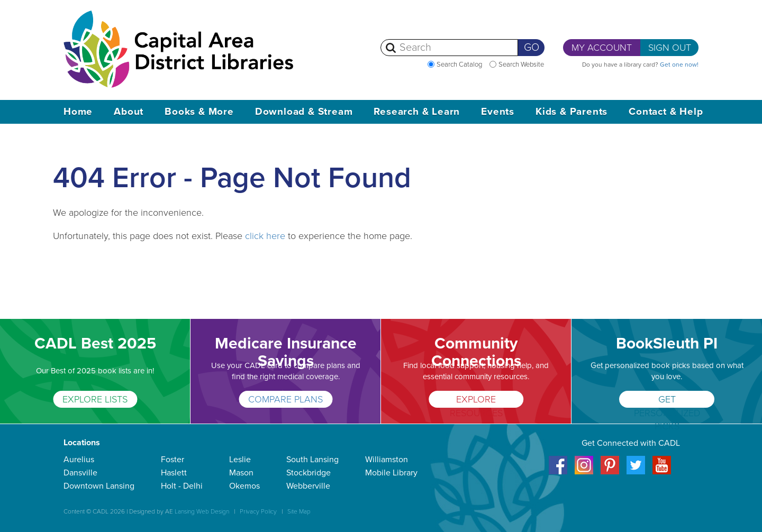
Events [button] (498, 112)
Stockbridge (309, 473)
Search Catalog (459, 65)
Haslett (174, 473)
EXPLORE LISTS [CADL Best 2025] (95, 399)
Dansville (80, 473)
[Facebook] (558, 472)
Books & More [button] (199, 112)
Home (78, 112)
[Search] (449, 48)
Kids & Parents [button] (571, 112)
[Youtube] (662, 472)
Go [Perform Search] (532, 48)
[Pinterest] (610, 472)
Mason (241, 473)
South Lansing (312, 460)
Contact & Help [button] (666, 112)
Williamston (387, 460)
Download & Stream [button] (304, 112)
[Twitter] (636, 472)
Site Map (299, 511)
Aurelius (79, 460)
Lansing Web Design (202, 511)
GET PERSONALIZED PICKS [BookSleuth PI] (667, 401)
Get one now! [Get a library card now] (679, 65)
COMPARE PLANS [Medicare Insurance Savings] (285, 399)
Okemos (244, 486)
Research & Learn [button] (417, 112)
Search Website (521, 65)
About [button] (129, 112)
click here (265, 236)
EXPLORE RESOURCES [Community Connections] (476, 401)
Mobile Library (391, 473)
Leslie (240, 460)
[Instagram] (584, 472)
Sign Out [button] (670, 48)
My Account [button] (602, 48)
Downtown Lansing (99, 486)
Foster (173, 460)
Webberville (308, 486)
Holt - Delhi (182, 486)
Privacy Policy (258, 511)
